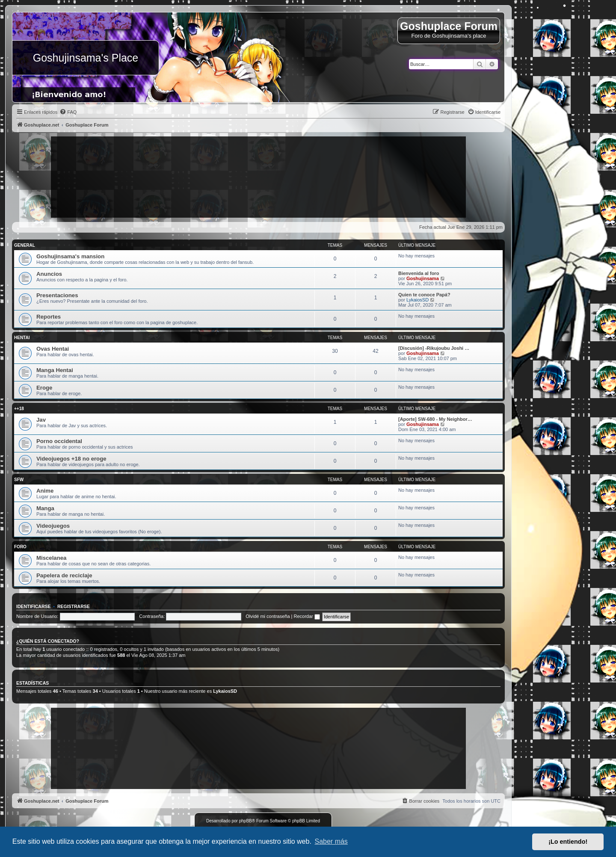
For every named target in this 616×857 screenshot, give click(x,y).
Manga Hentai (55, 370)
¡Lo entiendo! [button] (568, 842)
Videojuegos (53, 526)
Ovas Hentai (53, 349)
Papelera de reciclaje (64, 575)
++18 (19, 409)
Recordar (307, 616)
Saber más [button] (331, 841)
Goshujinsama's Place (86, 58)
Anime (45, 491)
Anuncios (49, 274)
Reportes (49, 317)
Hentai (22, 338)
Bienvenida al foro (419, 273)
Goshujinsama (423, 278)
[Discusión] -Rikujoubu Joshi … (434, 348)
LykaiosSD (418, 300)
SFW (19, 480)
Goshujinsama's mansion (70, 256)
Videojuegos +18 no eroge (71, 459)
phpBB (246, 821)
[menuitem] (68, 112)
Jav (41, 420)
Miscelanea (51, 558)
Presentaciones (57, 295)
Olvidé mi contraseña (268, 616)
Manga (45, 508)
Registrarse (74, 606)
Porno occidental (59, 441)
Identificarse (34, 606)
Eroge (44, 388)
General (25, 245)
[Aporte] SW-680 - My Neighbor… (435, 419)
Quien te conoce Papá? (424, 295)
